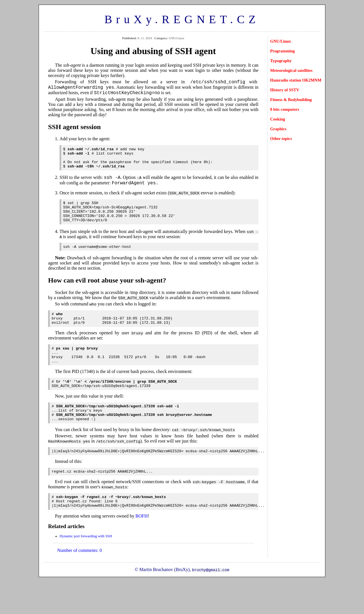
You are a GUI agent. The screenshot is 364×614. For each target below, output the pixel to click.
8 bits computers (285, 109)
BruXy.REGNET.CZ (182, 19)
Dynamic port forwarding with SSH (86, 568)
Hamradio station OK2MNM (296, 80)
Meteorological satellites (291, 70)
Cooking (278, 119)
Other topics (281, 139)
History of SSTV (285, 90)
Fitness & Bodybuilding (291, 100)
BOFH (142, 548)
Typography (281, 61)
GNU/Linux (281, 41)
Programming (282, 51)
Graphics (278, 129)
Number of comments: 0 (80, 582)
